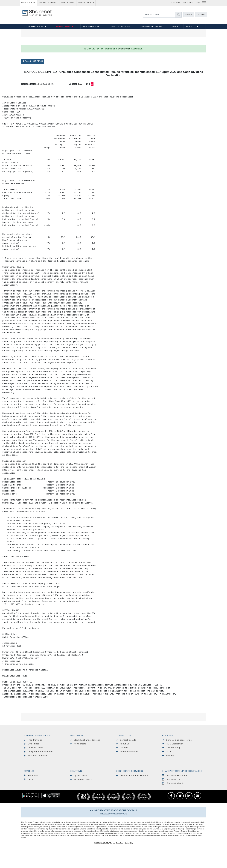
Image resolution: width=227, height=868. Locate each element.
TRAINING (191, 27)
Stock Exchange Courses (85, 740)
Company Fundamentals (38, 752)
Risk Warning (171, 748)
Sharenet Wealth (173, 783)
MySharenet (124, 49)
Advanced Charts (81, 779)
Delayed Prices (34, 748)
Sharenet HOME (28, 3)
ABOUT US (176, 3)
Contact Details (126, 740)
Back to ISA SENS (33, 61)
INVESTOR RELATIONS (151, 27)
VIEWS (175, 27)
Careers (122, 748)
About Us (123, 744)
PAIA (167, 752)
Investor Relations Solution (132, 775)
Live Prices (32, 744)
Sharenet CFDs (68, 3)
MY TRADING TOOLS (34, 27)
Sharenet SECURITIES (48, 3)
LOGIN (197, 3)
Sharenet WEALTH (86, 3)
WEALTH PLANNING (121, 27)
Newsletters (78, 744)
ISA (80, 84)
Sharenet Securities (175, 775)
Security (168, 756)
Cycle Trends (79, 775)
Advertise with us (127, 752)
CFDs (29, 779)
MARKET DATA (63, 27)
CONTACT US (187, 3)
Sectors (189, 15)
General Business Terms (177, 740)
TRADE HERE (89, 27)
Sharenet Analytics (36, 756)
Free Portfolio (33, 740)
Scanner (201, 15)
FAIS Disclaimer (173, 744)
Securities (31, 775)
